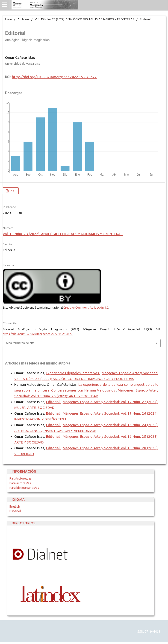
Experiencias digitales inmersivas (73, 373)
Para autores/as (20, 483)
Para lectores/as (20, 478)
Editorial (53, 402)
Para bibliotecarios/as (24, 488)
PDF (12, 191)
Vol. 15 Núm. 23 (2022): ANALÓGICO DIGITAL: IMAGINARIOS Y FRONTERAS (85, 19)
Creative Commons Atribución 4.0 (86, 307)
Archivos (23, 19)
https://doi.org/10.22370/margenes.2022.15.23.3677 (54, 77)
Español (15, 511)
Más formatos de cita (20, 343)
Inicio (9, 19)
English (15, 507)
